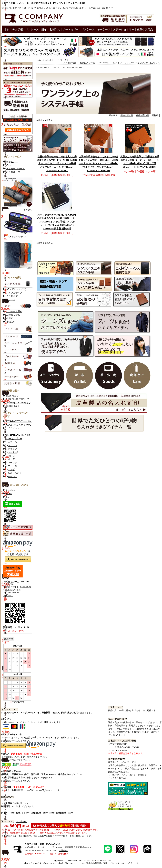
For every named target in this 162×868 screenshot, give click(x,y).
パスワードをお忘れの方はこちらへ (142, 63)
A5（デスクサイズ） (17, 289)
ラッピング (12, 162)
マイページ (104, 63)
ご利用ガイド (15, 8)
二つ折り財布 (13, 315)
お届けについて (29, 8)
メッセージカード (15, 169)
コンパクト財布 (14, 311)
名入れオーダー (14, 172)
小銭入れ (11, 322)
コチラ (11, 741)
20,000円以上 (13, 406)
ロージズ (12, 476)
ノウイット (14, 428)
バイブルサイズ (14, 293)
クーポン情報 (70, 63)
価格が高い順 (142, 115)
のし (9, 165)
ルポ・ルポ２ (15, 473)
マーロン (12, 463)
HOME (5, 8)
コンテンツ (55, 68)
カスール (12, 442)
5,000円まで (12, 396)
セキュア (12, 449)
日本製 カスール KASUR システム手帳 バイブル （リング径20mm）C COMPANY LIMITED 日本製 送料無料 (57, 222)
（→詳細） (22, 821)
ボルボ (11, 470)
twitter (9, 494)
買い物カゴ (107, 8)
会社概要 (80, 8)
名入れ (49, 8)
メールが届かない (93, 8)
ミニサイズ (12, 296)
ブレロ (11, 456)
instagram (11, 490)
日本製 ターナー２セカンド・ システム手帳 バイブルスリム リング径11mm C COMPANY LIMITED (57, 163)
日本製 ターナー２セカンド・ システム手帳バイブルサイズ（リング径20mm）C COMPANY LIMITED (98, 163)
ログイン (57, 8)
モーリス (12, 466)
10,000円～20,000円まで (18, 403)
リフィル (11, 300)
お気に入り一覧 (87, 63)
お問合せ (41, 8)
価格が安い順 (127, 115)
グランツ (12, 445)
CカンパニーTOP (43, 68)
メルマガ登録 (68, 8)
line (8, 497)
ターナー (12, 452)
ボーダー (12, 459)
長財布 (10, 318)
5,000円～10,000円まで (18, 399)
